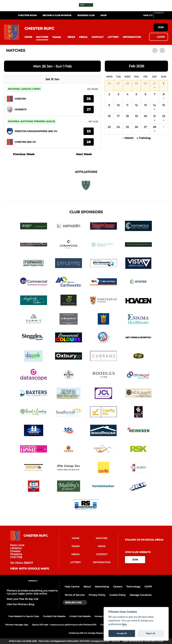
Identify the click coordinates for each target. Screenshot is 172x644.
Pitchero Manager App (17, 625)
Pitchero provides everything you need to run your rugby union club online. (32, 592)
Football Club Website (54, 616)
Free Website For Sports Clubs (24, 616)
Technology (133, 587)
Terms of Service (75, 595)
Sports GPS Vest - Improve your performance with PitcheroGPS (64, 625)
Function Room (27, 15)
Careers (118, 587)
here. (125, 624)
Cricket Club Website (80, 616)
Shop (104, 15)
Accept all (122, 633)
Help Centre (72, 587)
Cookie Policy (117, 595)
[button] (28, 37)
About (87, 587)
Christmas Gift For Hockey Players (86, 633)
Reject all (150, 633)
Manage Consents (141, 595)
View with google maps (29, 569)
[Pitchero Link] (161, 17)
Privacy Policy (97, 595)
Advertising (102, 587)
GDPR (148, 587)
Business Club (86, 15)
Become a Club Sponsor (57, 15)
